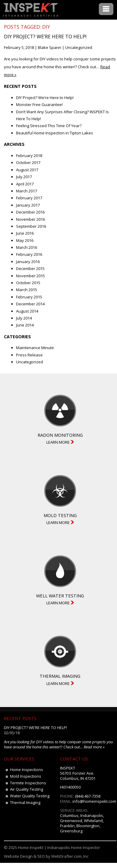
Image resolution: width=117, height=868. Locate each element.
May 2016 (25, 240)
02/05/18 (12, 733)
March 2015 (27, 290)
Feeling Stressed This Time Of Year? (49, 126)
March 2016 (27, 247)
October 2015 (28, 283)
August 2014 (27, 311)
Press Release (29, 355)
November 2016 (30, 219)
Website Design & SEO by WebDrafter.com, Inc (46, 856)
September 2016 (31, 226)
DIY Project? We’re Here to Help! (45, 37)
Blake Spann (50, 47)
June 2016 (25, 233)
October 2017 (28, 162)
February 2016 (29, 254)
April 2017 (25, 184)
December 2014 (30, 304)
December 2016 (30, 212)
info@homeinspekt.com (94, 801)
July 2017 (24, 177)
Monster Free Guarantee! (39, 104)
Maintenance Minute (35, 348)
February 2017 (29, 198)
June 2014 (25, 325)
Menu (106, 9)
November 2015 (30, 276)
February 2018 (29, 156)
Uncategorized (79, 47)
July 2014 (24, 318)
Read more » (94, 747)
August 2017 (27, 170)
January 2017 (28, 205)
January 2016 (28, 262)
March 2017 (27, 191)
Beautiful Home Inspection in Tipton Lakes (55, 133)
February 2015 (29, 297)
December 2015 (30, 268)
